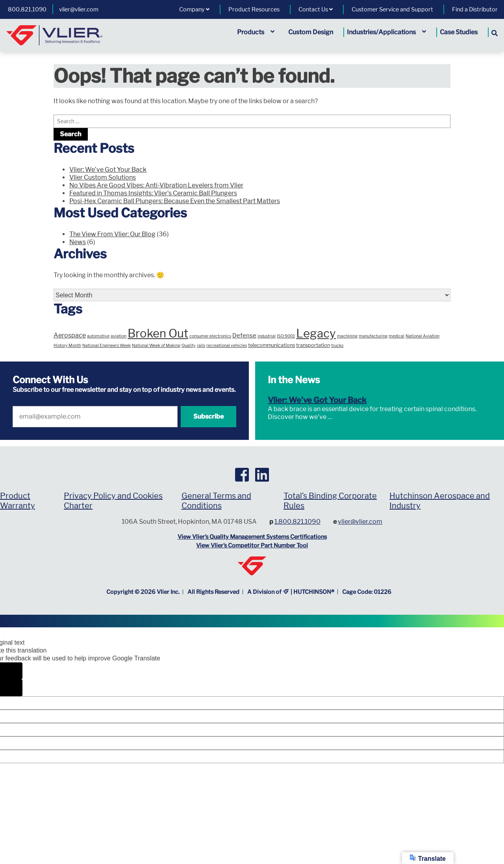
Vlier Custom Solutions (103, 177)
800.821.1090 (27, 9)
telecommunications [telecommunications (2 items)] (271, 345)
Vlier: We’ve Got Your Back (108, 170)
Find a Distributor (475, 9)
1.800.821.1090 (297, 522)
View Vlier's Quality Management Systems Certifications (252, 537)
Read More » (351, 417)
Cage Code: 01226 (367, 592)
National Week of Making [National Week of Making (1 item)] (156, 346)
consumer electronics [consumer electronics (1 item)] (210, 336)
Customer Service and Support (392, 9)
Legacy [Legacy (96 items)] (316, 333)
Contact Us (316, 9)
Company (194, 9)
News (78, 242)
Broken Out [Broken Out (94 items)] (158, 333)
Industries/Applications (386, 32)
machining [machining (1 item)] (347, 336)
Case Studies (459, 32)
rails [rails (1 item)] (201, 346)
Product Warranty (18, 501)
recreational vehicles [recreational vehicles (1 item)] (227, 346)
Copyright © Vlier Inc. (143, 592)
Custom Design (311, 32)
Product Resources (254, 9)
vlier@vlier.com (79, 9)
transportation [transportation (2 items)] (313, 345)
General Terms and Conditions (216, 501)
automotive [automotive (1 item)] (98, 336)
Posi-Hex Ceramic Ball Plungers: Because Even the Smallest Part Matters (175, 201)
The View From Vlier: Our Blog (112, 234)
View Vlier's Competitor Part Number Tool (252, 545)
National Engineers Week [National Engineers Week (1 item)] (107, 346)
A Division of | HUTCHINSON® (291, 592)
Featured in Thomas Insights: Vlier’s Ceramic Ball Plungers (153, 193)
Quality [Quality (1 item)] (189, 346)
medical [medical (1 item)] (397, 336)
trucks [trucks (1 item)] (337, 346)
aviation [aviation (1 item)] (119, 336)
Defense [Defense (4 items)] (244, 335)
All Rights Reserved (213, 592)
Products (256, 32)
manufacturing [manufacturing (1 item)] (373, 336)
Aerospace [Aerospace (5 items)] (70, 335)
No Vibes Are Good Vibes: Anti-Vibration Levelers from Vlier (156, 185)
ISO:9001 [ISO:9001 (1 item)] (286, 336)
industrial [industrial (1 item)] (267, 336)
